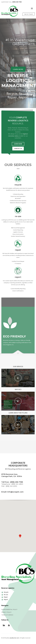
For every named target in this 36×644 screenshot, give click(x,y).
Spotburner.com (14, 638)
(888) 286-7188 (17, 2)
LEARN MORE (18, 144)
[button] (20, 536)
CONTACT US (18, 148)
